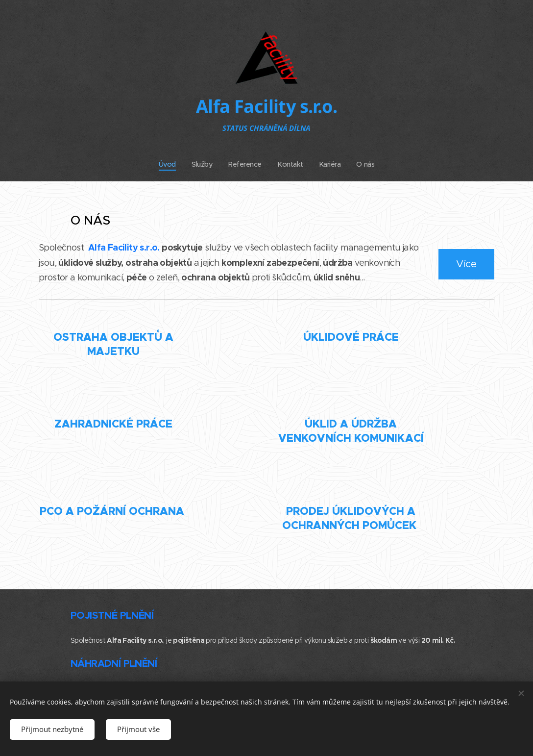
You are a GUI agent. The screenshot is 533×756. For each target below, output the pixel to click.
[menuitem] (167, 164)
